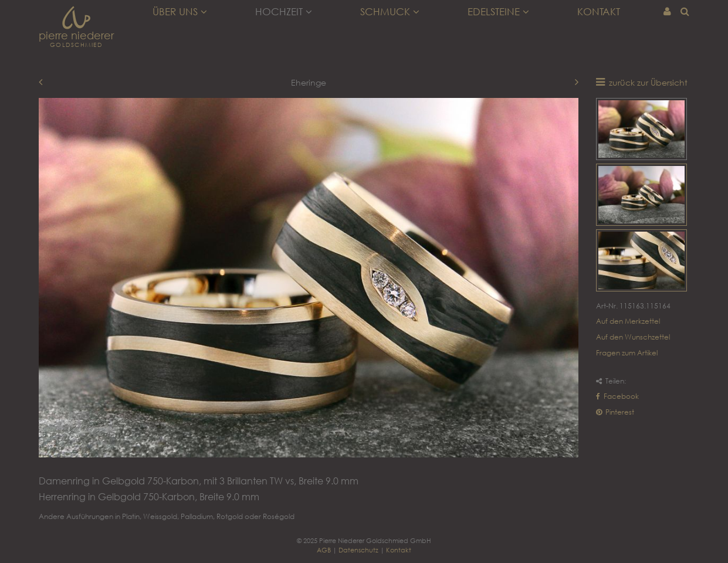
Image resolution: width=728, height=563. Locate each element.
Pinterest (615, 412)
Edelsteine (498, 12)
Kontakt (599, 12)
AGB (324, 550)
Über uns (180, 12)
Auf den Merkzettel (628, 321)
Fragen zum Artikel (627, 353)
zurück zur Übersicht (648, 82)
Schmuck (390, 12)
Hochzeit (284, 12)
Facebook (617, 396)
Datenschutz (358, 550)
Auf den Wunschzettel (633, 337)
